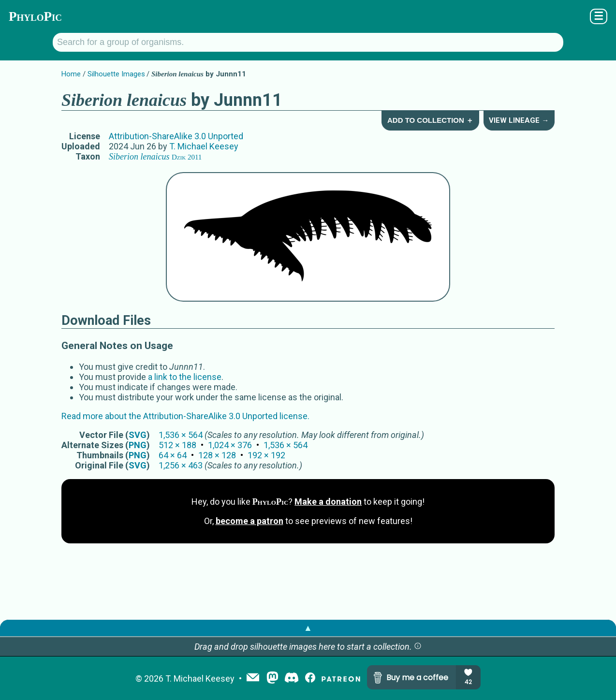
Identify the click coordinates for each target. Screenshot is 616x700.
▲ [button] (308, 628)
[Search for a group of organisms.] (308, 42)
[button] (418, 647)
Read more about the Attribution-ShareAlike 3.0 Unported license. (185, 416)
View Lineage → (519, 120)
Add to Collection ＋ (430, 120)
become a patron (249, 521)
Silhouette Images (116, 74)
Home (71, 74)
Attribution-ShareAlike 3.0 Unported (176, 136)
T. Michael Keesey (204, 146)
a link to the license (185, 377)
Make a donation (328, 502)
